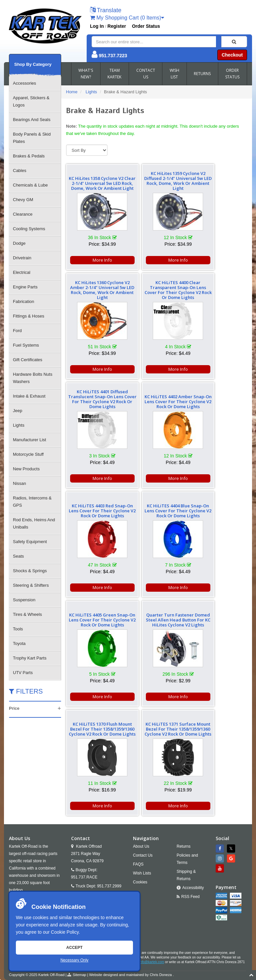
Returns (184, 743)
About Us (141, 743)
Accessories (24, 83)
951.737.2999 (109, 783)
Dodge (19, 243)
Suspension (24, 600)
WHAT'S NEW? (86, 74)
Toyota (19, 643)
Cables (20, 170)
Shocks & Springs (30, 571)
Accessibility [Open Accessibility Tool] (193, 785)
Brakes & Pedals (29, 156)
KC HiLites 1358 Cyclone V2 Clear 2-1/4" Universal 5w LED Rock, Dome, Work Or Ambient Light (95, 181)
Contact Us (143, 752)
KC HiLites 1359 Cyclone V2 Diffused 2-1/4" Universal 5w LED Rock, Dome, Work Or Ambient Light (157, 181)
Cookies (140, 779)
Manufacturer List (29, 440)
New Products (26, 469)
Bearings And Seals (32, 120)
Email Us (85, 792)
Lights (19, 425)
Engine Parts (25, 287)
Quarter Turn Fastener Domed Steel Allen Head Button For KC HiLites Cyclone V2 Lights (95, 508)
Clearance (23, 214)
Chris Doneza (161, 872)
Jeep (18, 411)
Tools (18, 629)
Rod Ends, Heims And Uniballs (34, 523)
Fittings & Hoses (29, 316)
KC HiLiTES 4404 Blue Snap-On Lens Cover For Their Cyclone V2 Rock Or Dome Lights (156, 399)
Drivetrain (22, 258)
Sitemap (79, 872)
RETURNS (202, 74)
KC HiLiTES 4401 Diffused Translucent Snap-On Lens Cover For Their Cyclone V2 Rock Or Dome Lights (156, 288)
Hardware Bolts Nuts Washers (33, 378)
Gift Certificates (28, 360)
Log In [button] (97, 26)
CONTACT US (146, 74)
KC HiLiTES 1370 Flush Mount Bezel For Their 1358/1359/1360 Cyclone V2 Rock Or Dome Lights (157, 508)
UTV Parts (23, 673)
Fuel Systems (26, 345)
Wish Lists (142, 770)
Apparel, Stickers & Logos (31, 101)
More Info (95, 260)
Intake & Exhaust (29, 396)
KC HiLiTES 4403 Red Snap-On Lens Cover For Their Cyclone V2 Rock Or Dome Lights (95, 399)
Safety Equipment (30, 542)
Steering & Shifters (31, 585)
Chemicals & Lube (30, 185)
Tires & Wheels (27, 614)
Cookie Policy (65, 932)
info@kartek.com (152, 859)
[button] (106, 11)
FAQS (138, 761)
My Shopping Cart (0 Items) (127, 18)
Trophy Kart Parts (30, 658)
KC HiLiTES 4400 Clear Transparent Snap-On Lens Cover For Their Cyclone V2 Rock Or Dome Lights (95, 288)
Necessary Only (75, 960)
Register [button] (117, 26)
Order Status (146, 26)
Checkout (232, 55)
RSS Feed (190, 793)
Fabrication (23, 301)
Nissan (20, 483)
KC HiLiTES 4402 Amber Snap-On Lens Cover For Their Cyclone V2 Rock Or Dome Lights (218, 290)
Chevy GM (23, 200)
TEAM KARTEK (114, 74)
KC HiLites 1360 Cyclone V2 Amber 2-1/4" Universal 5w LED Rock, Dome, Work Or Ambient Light (218, 181)
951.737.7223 (113, 56)
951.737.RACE (84, 774)
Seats (18, 556)
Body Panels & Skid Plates (32, 138)
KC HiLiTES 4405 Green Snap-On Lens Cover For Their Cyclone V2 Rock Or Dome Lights (218, 399)
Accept (74, 948)
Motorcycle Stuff (28, 454)
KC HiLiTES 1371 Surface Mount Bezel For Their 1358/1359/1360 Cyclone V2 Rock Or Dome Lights (218, 508)
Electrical (22, 272)
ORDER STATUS (232, 74)
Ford (17, 331)
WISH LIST (174, 74)
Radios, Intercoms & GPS (32, 502)
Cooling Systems (29, 229)
